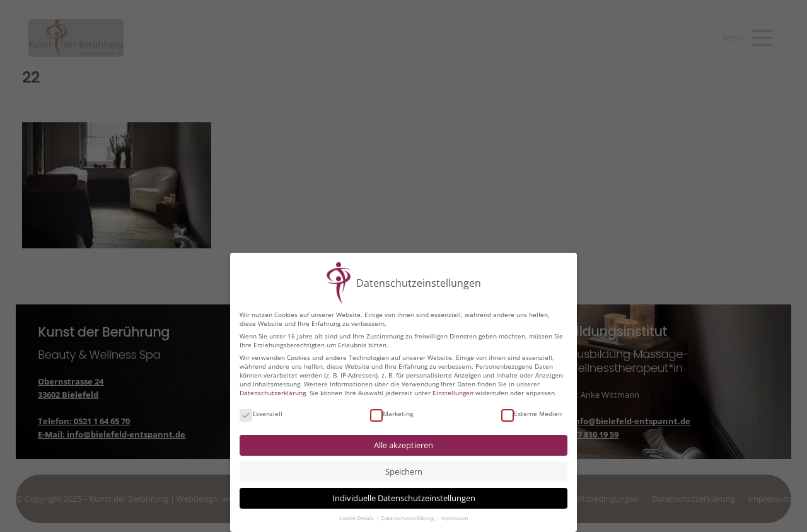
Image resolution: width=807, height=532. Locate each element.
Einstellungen (453, 391)
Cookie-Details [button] (357, 517)
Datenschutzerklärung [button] (408, 517)
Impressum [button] (455, 517)
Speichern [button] (404, 471)
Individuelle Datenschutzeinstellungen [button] (404, 497)
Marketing (392, 412)
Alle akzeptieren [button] (403, 444)
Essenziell (261, 412)
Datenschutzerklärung (273, 391)
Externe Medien (531, 412)
